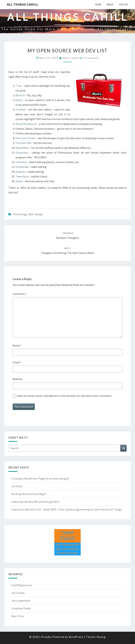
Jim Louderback (21, 601)
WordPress (76, 637)
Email (17, 362)
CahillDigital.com (22, 585)
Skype (19, 181)
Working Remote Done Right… (30, 494)
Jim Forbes (18, 593)
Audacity (21, 172)
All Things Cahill (22, 4)
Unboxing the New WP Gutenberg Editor (35, 502)
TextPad (20, 109)
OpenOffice (22, 148)
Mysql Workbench (26, 124)
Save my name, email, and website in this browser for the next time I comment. (65, 396)
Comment (20, 294)
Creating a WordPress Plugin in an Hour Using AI (40, 478)
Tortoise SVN (23, 143)
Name (17, 345)
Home (98, 4)
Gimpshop (22, 153)
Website (18, 379)
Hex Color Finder (25, 138)
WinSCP (20, 95)
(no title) (17, 486)
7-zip (19, 86)
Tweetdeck (22, 176)
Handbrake (22, 167)
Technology (20, 214)
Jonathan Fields (21, 608)
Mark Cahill (70, 58)
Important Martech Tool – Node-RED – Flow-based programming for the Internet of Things (67, 509)
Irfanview (21, 162)
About (110, 4)
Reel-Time (18, 616)
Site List (124, 4)
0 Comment (91, 58)
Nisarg (101, 637)
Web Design (36, 214)
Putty (19, 100)
